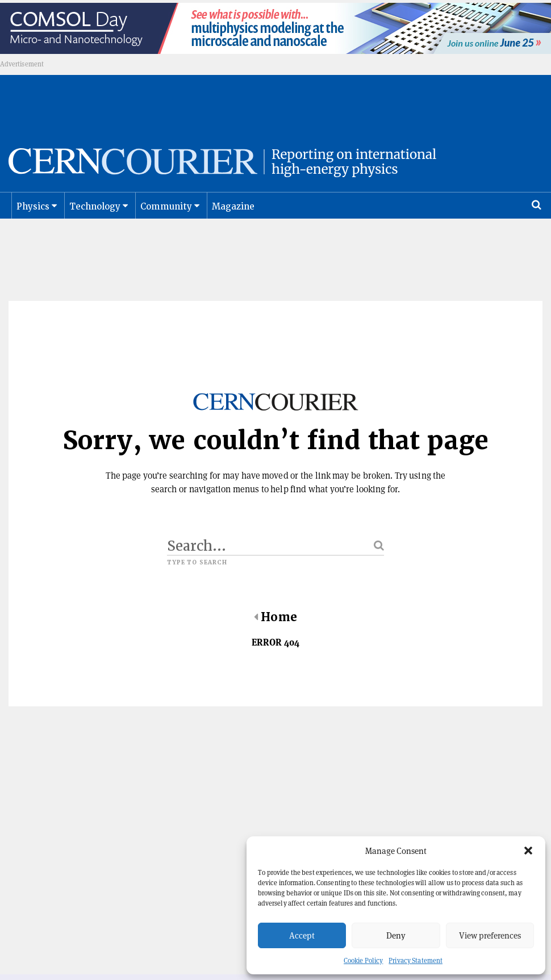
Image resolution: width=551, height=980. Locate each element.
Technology (95, 219)
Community (166, 219)
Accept (302, 935)
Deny (396, 935)
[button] (528, 851)
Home (275, 629)
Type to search (197, 575)
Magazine (233, 219)
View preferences (490, 935)
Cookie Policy (363, 960)
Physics (33, 219)
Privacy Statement (416, 960)
